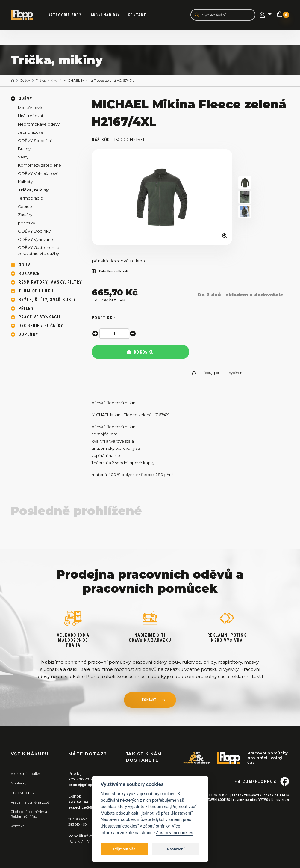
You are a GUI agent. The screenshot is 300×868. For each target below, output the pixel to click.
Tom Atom (281, 810)
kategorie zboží (69, 15)
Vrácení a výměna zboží (34, 802)
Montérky (20, 784)
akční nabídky (109, 15)
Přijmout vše (124, 849)
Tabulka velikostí (113, 272)
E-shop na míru (242, 810)
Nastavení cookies (212, 810)
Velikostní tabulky (28, 774)
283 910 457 (79, 819)
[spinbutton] (116, 335)
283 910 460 (80, 825)
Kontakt (141, 15)
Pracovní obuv (25, 793)
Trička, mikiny (52, 81)
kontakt (149, 701)
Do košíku (140, 353)
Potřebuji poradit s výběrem (222, 374)
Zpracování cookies (175, 833)
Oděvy (27, 81)
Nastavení (176, 849)
